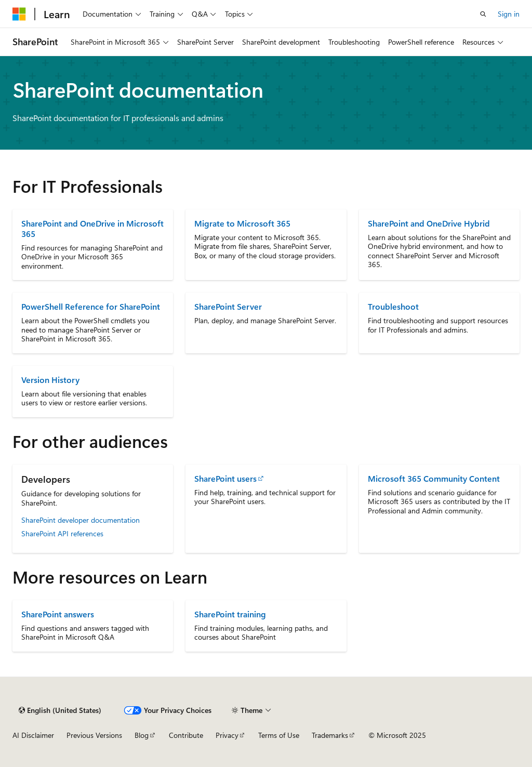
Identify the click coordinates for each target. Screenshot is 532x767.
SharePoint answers (58, 614)
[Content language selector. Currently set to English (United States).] (60, 710)
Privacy (227, 735)
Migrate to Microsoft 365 (242, 223)
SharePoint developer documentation (81, 520)
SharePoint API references (62, 533)
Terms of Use (279, 735)
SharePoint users (225, 478)
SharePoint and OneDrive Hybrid (429, 223)
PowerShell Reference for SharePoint (91, 306)
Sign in (509, 14)
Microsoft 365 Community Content (434, 478)
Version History (50, 380)
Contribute (186, 735)
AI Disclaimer (33, 735)
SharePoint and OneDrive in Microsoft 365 (92, 228)
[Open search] (483, 14)
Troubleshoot (393, 306)
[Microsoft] (19, 14)
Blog (142, 735)
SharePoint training (230, 614)
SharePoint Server (228, 306)
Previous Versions (94, 735)
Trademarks (330, 735)
